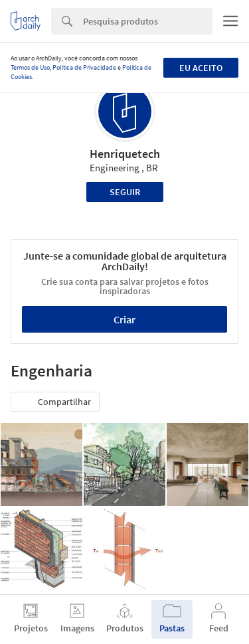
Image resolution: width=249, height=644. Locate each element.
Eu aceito (201, 68)
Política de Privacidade (84, 67)
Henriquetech (125, 154)
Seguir (125, 192)
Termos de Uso (30, 67)
